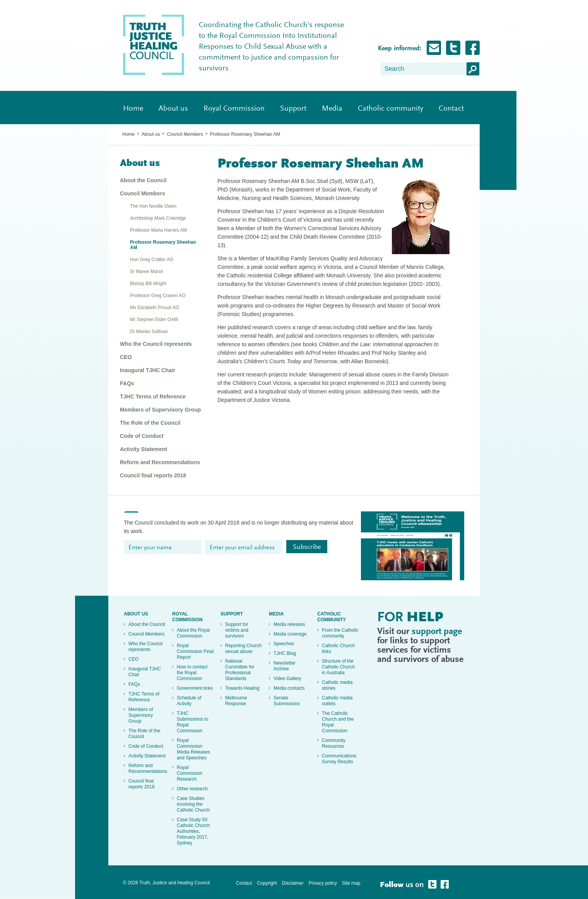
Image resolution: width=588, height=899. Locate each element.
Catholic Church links (338, 649)
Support (293, 109)
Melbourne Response (236, 701)
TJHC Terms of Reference (153, 397)
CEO (126, 357)
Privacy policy (323, 883)
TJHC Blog (285, 653)
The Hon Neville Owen (153, 206)
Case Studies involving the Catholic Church (193, 804)
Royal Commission (234, 109)
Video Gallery (287, 679)
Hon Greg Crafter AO (152, 260)
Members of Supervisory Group (160, 410)
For (410, 618)
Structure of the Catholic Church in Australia (338, 667)
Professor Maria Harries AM (158, 230)
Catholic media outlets (337, 701)
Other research (192, 789)
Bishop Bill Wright (148, 284)
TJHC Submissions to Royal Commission (192, 722)
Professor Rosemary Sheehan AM (245, 134)
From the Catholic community (340, 633)
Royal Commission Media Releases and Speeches (193, 749)
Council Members (185, 134)
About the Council (143, 180)
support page (437, 632)
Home (133, 109)
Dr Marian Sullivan (149, 332)
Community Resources (334, 743)
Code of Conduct (142, 436)
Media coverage (290, 634)
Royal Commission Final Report (195, 651)
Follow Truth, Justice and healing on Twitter (453, 48)
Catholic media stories (337, 685)
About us (173, 109)
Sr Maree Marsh (147, 272)
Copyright (267, 883)
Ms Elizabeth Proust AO (155, 308)
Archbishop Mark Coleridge (158, 218)
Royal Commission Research (190, 773)
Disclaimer (293, 883)
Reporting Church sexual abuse (243, 649)
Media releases (289, 624)
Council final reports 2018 (153, 475)
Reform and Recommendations (160, 462)
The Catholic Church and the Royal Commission (338, 722)
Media (332, 109)
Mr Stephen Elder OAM (154, 320)
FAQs (127, 383)
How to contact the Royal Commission (192, 673)
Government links (195, 688)
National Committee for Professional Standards (240, 670)
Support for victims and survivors (237, 630)
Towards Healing (242, 688)
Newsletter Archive (285, 666)
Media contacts (289, 688)
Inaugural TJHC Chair (148, 370)
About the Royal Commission (193, 633)
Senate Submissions (287, 701)
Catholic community (391, 109)
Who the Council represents (156, 344)
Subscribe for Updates (434, 48)
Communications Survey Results (339, 759)
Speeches (284, 644)
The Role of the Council (150, 423)
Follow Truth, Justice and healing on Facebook (473, 48)
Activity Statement (144, 449)
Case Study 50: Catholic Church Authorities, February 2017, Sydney (193, 831)
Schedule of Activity (189, 701)
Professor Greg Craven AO (158, 296)
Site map (351, 883)
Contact (451, 109)
